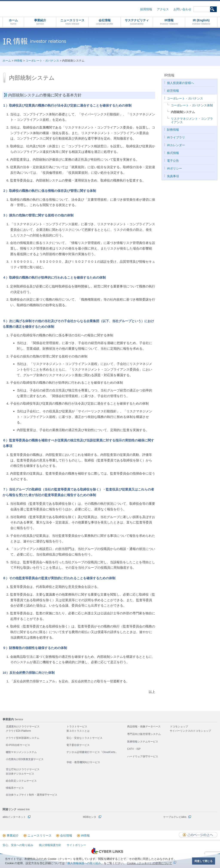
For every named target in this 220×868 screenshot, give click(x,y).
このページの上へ (198, 835)
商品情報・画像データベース (144, 727)
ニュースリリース (72, 22)
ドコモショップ (179, 727)
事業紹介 (40, 22)
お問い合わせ (182, 9)
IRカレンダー (176, 145)
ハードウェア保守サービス (143, 756)
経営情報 (173, 91)
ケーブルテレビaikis (175, 817)
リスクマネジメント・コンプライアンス (192, 120)
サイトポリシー (76, 845)
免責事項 (173, 176)
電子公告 (173, 161)
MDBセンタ (90, 817)
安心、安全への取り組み (18, 845)
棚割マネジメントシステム (21, 752)
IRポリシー (174, 168)
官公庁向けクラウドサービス (23, 769)
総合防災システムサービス (21, 781)
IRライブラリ (176, 137)
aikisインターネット (14, 817)
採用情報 (146, 9)
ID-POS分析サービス (18, 745)
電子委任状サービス (78, 745)
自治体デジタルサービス (20, 774)
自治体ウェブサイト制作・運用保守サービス (32, 795)
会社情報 (105, 22)
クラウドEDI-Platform (18, 731)
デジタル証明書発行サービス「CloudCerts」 (92, 752)
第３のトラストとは (78, 731)
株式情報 (173, 153)
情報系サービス (15, 788)
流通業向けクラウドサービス (23, 727)
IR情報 (169, 22)
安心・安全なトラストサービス (84, 738)
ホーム (13, 22)
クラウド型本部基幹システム (23, 738)
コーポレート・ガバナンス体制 (192, 105)
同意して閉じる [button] (203, 861)
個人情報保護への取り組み (84, 863)
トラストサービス (77, 727)
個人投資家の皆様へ (180, 83)
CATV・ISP (134, 749)
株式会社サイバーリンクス (48, 9)
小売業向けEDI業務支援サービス (25, 759)
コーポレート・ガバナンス (42, 61)
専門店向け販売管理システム (144, 734)
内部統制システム (183, 112)
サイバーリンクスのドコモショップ (190, 731)
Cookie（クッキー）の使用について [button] (149, 863)
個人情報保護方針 (50, 845)
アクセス (163, 9)
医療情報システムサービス (143, 742)
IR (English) (201, 22)
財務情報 (173, 130)
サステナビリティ (137, 22)
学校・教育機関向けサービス (83, 762)
